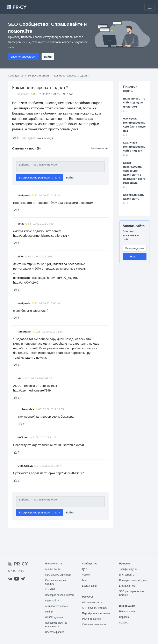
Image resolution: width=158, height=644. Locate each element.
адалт (32, 138)
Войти (48, 57)
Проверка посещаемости (59, 595)
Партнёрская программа (96, 613)
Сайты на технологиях (95, 624)
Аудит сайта (52, 601)
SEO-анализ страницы (58, 575)
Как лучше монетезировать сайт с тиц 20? (134, 147)
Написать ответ (99, 148)
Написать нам (127, 612)
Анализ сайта (134, 226)
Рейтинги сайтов (92, 619)
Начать (135, 257)
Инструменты (127, 575)
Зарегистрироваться (23, 57)
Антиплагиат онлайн (57, 606)
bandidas (23, 94)
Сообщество (16, 76)
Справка (124, 617)
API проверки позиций (95, 608)
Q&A (85, 569)
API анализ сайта (92, 602)
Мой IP (49, 612)
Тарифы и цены (128, 569)
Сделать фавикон (55, 632)
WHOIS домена (54, 617)
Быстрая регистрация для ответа (39, 178)
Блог (85, 580)
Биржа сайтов (127, 586)
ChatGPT (50, 590)
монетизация (45, 138)
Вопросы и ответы (39, 76)
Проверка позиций (133, 580)
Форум (86, 575)
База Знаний (89, 586)
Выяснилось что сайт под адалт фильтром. (134, 103)
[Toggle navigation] (150, 7)
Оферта (124, 623)
